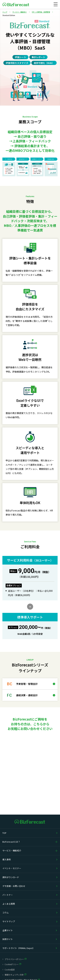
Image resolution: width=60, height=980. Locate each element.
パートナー (8, 895)
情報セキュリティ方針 (14, 975)
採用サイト (8, 939)
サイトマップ (9, 921)
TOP (4, 833)
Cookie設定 (10, 970)
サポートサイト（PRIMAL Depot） (19, 948)
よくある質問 (9, 904)
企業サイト (8, 930)
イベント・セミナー (12, 868)
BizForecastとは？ (11, 842)
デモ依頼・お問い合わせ (14, 886)
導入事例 (7, 859)
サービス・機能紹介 (12, 851)
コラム (6, 913)
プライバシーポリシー (14, 959)
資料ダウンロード (11, 877)
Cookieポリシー (12, 964)
